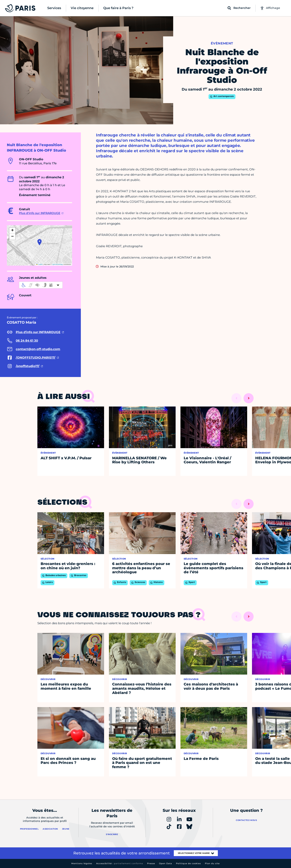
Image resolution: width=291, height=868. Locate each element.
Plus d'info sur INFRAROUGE (40, 213)
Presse (151, 863)
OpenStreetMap (57, 264)
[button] (40, 242)
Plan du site (212, 863)
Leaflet (39, 264)
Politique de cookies (188, 863)
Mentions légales (82, 863)
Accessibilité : (120, 863)
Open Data (166, 863)
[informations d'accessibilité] (41, 285)
